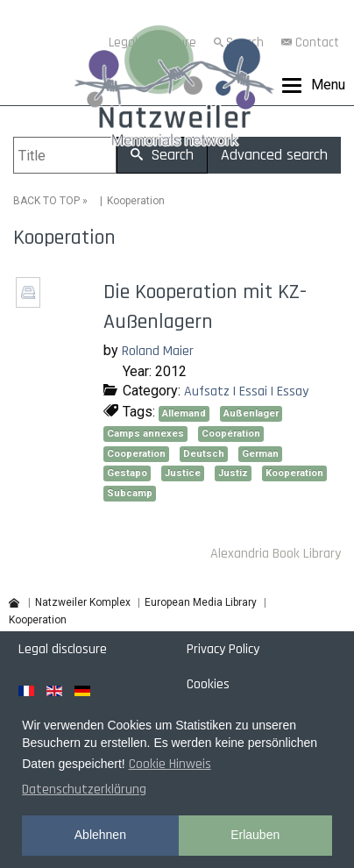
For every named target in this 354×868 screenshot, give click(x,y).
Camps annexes (145, 434)
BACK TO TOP (46, 201)
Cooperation (136, 454)
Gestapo (127, 473)
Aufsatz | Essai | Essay (246, 391)
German (260, 454)
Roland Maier (158, 351)
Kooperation (294, 473)
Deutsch (204, 454)
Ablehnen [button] (100, 835)
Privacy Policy (223, 649)
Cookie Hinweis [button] (170, 764)
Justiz (233, 473)
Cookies (208, 684)
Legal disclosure (63, 649)
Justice (183, 473)
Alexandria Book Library (276, 554)
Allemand (184, 413)
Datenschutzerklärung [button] (84, 790)
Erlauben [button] (255, 835)
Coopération (231, 434)
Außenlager (251, 413)
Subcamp (130, 493)
